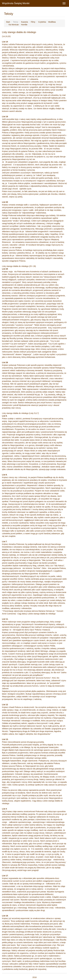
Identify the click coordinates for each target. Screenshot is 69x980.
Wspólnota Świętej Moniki (16, 3)
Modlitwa (52, 22)
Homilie (24, 25)
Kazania (25, 22)
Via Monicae (14, 25)
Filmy (33, 22)
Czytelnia (42, 22)
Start (8, 22)
